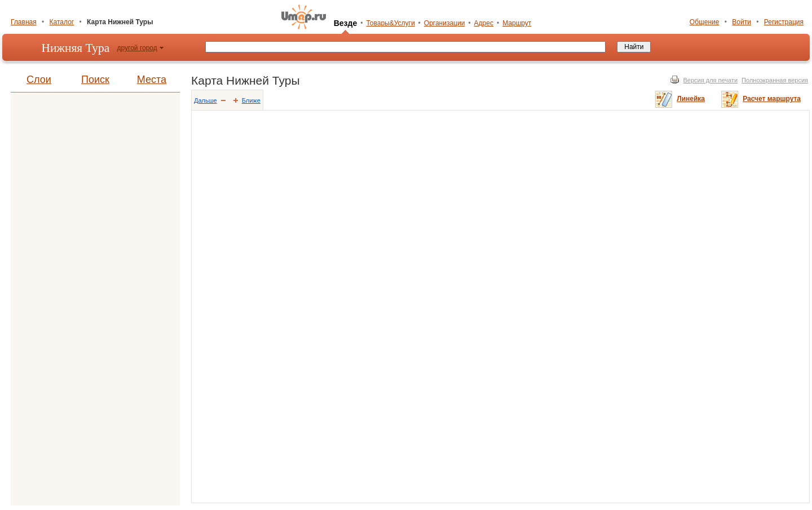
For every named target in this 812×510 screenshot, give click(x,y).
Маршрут (517, 23)
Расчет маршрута (772, 99)
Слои (39, 80)
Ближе (251, 100)
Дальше (206, 100)
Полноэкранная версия (775, 80)
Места (152, 80)
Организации (445, 23)
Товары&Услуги (390, 23)
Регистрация (784, 22)
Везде (346, 23)
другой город (137, 48)
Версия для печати (711, 80)
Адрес (484, 23)
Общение (705, 22)
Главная (24, 22)
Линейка (691, 99)
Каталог (62, 22)
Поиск (95, 80)
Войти (742, 22)
